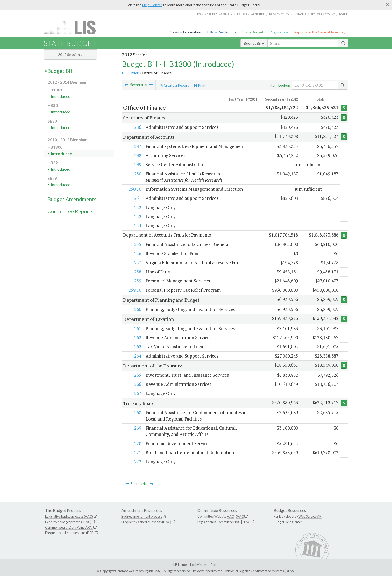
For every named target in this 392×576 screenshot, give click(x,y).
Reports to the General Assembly (320, 32)
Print (200, 85)
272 (137, 462)
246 (137, 127)
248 (137, 155)
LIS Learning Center (251, 14)
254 (137, 226)
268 (137, 413)
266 (137, 384)
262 (137, 338)
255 (137, 244)
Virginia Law (279, 32)
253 (137, 216)
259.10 (135, 290)
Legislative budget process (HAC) (69, 517)
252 (137, 207)
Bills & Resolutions (222, 32)
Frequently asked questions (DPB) (70, 533)
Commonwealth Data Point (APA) (69, 528)
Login (343, 14)
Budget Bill (254, 43)
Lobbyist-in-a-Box (203, 565)
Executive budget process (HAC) (68, 522)
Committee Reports (70, 211)
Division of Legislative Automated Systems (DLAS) (259, 571)
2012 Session (70, 55)
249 (137, 164)
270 (137, 443)
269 (137, 428)
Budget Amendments (72, 199)
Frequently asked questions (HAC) (146, 522)
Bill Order (130, 73)
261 (137, 328)
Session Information (186, 32)
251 (137, 198)
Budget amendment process (142, 517)
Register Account (323, 14)
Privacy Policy (279, 14)
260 (137, 309)
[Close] (388, 4)
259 (137, 281)
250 (137, 174)
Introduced (61, 96)
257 (137, 263)
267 (137, 393)
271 (137, 453)
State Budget (253, 32)
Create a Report (174, 85)
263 (137, 347)
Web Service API (310, 517)
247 (137, 146)
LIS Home (180, 565)
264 (137, 356)
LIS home (300, 14)
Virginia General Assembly (213, 14)
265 (137, 375)
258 (137, 272)
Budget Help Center (288, 522)
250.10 (135, 189)
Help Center (152, 5)
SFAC (240, 517)
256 (137, 254)
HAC (230, 517)
